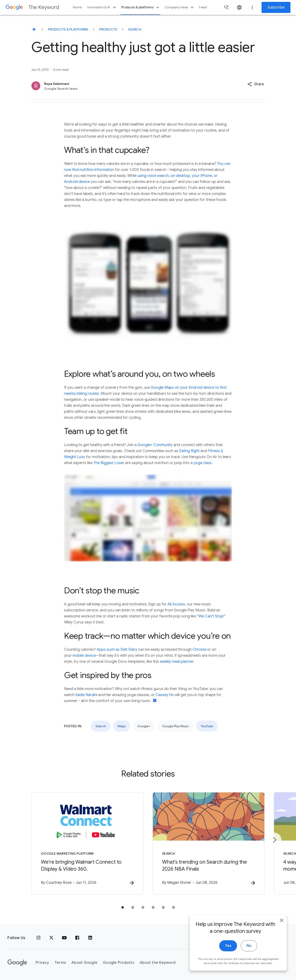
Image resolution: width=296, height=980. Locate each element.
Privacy (42, 963)
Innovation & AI (102, 7)
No (249, 961)
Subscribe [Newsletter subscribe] (276, 7)
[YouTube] (64, 938)
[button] (256, 84)
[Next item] (274, 840)
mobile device (84, 656)
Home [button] (77, 7)
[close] (282, 935)
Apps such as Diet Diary (117, 650)
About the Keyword (158, 963)
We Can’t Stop (211, 616)
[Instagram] (38, 938)
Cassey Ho (165, 695)
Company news (180, 7)
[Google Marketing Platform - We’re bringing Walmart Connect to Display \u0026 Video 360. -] (87, 843)
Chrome (199, 650)
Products (108, 29)
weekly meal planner (177, 662)
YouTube (207, 726)
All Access (176, 604)
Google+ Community (155, 445)
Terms (60, 963)
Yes (228, 961)
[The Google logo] (17, 963)
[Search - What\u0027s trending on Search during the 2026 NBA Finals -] (209, 843)
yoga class (203, 463)
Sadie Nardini (86, 695)
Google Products (119, 963)
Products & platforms (141, 7)
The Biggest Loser (109, 463)
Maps (122, 726)
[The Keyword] (34, 29)
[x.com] (51, 938)
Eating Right (189, 451)
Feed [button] (203, 7)
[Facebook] (77, 938)
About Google (84, 963)
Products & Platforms (68, 29)
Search (135, 29)
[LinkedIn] (90, 938)
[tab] (123, 907)
